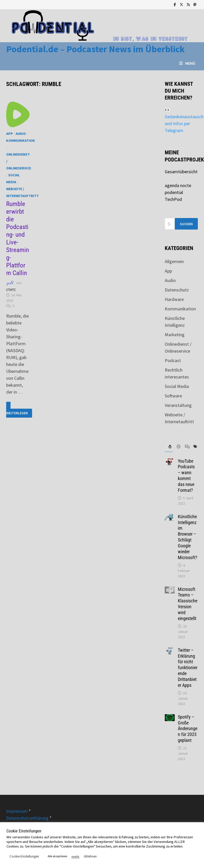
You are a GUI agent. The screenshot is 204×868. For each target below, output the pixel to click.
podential (174, 192)
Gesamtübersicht (181, 172)
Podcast (173, 360)
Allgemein (174, 261)
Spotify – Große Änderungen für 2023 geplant (188, 729)
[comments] (185, 447)
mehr (76, 856)
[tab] (169, 447)
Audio (21, 134)
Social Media (177, 386)
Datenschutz (177, 290)
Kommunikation (20, 140)
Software (173, 396)
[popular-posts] (169, 447)
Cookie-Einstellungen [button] (24, 856)
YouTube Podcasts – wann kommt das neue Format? (186, 476)
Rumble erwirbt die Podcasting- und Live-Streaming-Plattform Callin (18, 238)
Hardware (174, 299)
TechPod (173, 199)
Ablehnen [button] (90, 856)
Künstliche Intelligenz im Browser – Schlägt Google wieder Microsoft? (188, 537)
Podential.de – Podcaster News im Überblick (95, 49)
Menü (187, 63)
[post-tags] (194, 447)
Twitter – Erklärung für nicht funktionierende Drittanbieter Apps (188, 668)
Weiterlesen (19, 410)
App (9, 134)
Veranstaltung (178, 405)
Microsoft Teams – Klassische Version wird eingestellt (188, 604)
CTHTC (11, 290)
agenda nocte (178, 185)
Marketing (175, 335)
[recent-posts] (177, 447)
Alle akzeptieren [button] (57, 856)
